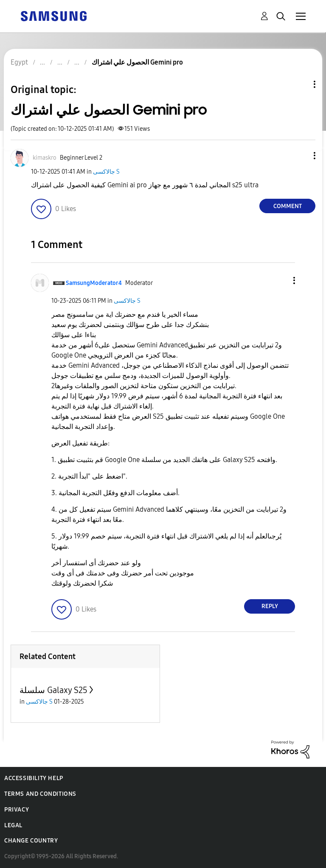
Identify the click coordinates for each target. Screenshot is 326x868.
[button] (301, 156)
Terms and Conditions (40, 794)
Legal (13, 825)
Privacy (17, 810)
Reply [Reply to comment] (270, 606)
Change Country (31, 841)
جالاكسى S (106, 172)
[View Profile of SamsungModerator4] (94, 283)
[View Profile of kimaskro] (45, 158)
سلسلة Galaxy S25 (53, 690)
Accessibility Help (34, 778)
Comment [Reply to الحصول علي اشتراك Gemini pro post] (288, 206)
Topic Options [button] (300, 84)
